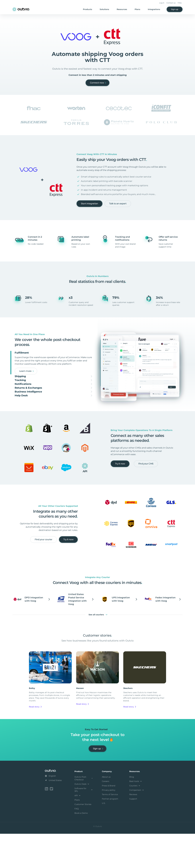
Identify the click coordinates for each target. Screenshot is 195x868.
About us (106, 812)
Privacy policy (109, 825)
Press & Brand (109, 820)
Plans (137, 9)
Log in (162, 3)
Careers (106, 816)
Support (133, 834)
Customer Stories (83, 839)
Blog (132, 812)
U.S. (104, 838)
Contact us (171, 3)
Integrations (154, 9)
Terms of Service (110, 829)
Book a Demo (81, 848)
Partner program (110, 834)
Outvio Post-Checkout (84, 813)
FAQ (180, 3)
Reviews (133, 829)
